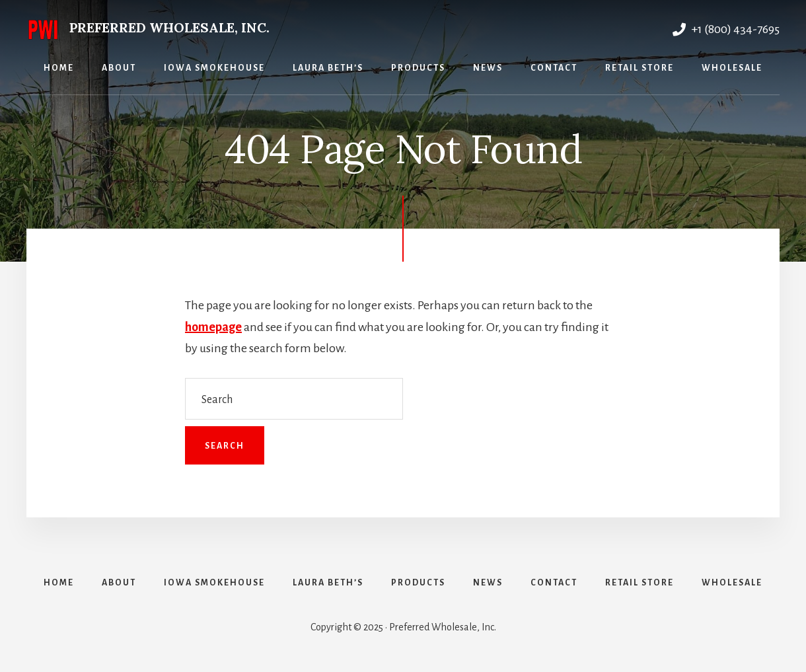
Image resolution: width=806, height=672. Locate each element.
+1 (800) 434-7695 (726, 29)
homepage (213, 327)
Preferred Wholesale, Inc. (169, 27)
